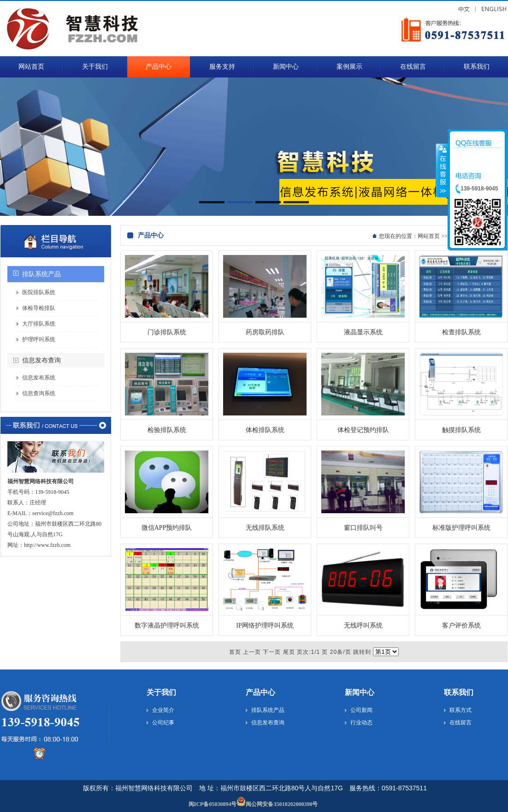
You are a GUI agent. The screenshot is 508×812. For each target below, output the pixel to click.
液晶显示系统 (363, 332)
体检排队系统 (265, 430)
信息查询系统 (39, 393)
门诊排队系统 (167, 332)
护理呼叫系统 (39, 339)
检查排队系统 (461, 332)
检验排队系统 (167, 430)
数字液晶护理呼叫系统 (167, 625)
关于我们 (161, 692)
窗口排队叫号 (363, 528)
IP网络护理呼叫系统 (265, 625)
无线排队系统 (265, 528)
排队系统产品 (41, 274)
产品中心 (260, 692)
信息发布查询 (41, 360)
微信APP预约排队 (167, 528)
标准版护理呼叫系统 (461, 528)
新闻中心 (360, 692)
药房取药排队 (265, 332)
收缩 (442, 170)
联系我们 (459, 692)
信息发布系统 (39, 378)
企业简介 (163, 710)
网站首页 (429, 236)
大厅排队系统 (39, 324)
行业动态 (361, 723)
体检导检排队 (39, 308)
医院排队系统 (39, 292)
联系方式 (461, 710)
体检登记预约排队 (363, 430)
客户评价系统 (461, 625)
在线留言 (461, 723)
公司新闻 (361, 710)
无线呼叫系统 (363, 625)
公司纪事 (163, 723)
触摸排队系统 (461, 430)
